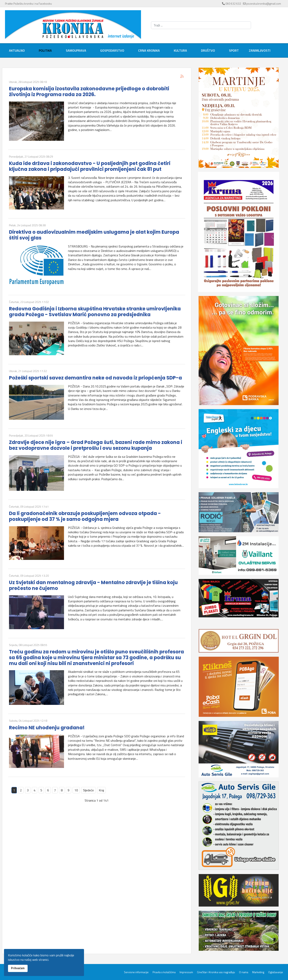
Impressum (186, 972)
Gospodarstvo (112, 50)
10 (76, 790)
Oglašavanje (276, 972)
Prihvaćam (18, 968)
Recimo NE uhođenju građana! (47, 728)
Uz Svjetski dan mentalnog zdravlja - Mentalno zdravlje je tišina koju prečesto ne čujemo (93, 585)
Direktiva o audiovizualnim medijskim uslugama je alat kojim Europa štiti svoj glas (94, 235)
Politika (45, 50)
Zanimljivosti (260, 50)
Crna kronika (149, 50)
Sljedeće (88, 790)
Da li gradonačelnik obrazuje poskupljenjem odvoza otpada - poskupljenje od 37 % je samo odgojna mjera (85, 516)
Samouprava (76, 50)
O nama (244, 972)
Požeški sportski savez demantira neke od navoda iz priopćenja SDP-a (95, 378)
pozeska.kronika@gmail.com (264, 4)
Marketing (258, 972)
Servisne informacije (136, 972)
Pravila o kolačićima (164, 972)
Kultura (180, 50)
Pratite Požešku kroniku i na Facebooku (28, 4)
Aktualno (17, 50)
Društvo (208, 50)
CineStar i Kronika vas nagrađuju (216, 972)
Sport (234, 50)
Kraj (101, 790)
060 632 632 (233, 4)
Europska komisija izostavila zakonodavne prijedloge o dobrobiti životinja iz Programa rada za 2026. (89, 92)
